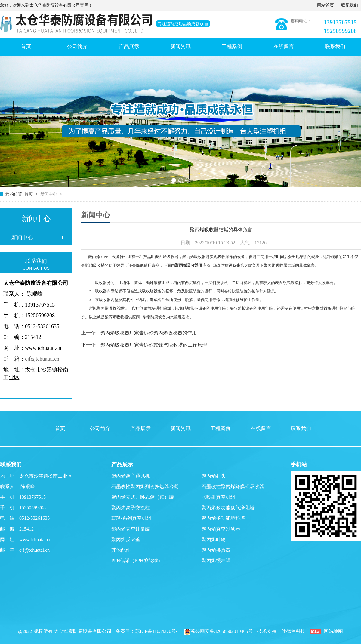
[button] (174, 180)
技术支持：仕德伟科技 (281, 631)
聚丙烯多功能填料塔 (223, 518)
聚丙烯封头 (214, 476)
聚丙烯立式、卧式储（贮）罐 (143, 497)
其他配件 (121, 550)
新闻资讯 (180, 46)
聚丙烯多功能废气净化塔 (228, 508)
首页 (26, 46)
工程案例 (232, 46)
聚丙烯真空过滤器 (221, 529)
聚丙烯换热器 (216, 550)
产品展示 (129, 46)
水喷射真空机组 (218, 497)
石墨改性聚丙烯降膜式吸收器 (233, 487)
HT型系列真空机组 (131, 518)
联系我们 (350, 5)
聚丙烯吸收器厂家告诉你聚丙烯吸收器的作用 (149, 333)
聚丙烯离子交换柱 (131, 508)
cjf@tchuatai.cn (42, 359)
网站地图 (333, 631)
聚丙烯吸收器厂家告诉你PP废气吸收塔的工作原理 (154, 345)
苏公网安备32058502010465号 (219, 631)
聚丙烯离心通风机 (131, 476)
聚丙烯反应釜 (126, 539)
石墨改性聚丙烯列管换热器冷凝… (147, 487)
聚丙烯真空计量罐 (131, 529)
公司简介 (77, 46)
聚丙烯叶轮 (214, 539)
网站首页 (326, 5)
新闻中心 (49, 194)
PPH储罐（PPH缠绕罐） (137, 561)
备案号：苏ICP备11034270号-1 (148, 631)
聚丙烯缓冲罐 (216, 561)
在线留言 (284, 46)
